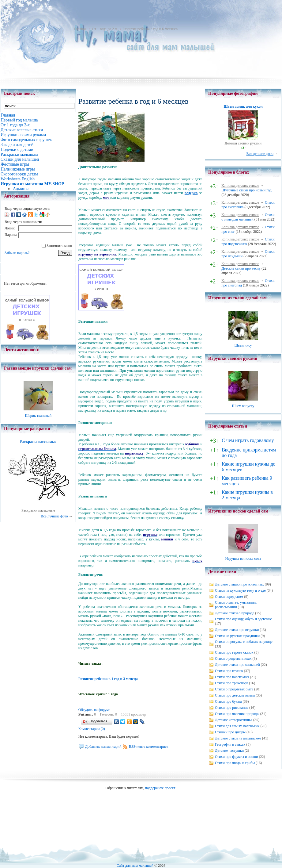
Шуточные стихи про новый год (246, 190)
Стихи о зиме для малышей (248, 217)
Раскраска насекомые (38, 442)
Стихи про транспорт (231, 683)
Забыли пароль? (17, 253)
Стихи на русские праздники (237, 636)
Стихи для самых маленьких (237, 726)
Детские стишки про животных (239, 584)
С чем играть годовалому (248, 440)
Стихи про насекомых (232, 677)
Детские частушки (229, 751)
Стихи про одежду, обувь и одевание (243, 619)
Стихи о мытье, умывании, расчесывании (236, 605)
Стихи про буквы (228, 701)
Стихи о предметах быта (234, 689)
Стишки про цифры (230, 732)
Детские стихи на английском (238, 738)
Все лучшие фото (54, 516)
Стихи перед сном (229, 597)
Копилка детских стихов (240, 186)
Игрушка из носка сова (243, 559)
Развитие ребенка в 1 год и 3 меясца (108, 679)
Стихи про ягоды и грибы (235, 763)
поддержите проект (160, 788)
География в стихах (230, 744)
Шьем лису (243, 345)
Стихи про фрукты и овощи (237, 757)
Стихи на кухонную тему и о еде (240, 590)
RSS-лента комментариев (149, 747)
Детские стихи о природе (235, 613)
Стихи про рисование (232, 708)
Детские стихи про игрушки (237, 630)
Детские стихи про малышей (237, 665)
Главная (80, 29)
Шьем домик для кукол (243, 106)
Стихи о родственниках (233, 659)
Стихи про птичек (229, 671)
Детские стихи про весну (241, 268)
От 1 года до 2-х (104, 29)
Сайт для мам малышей (135, 866)
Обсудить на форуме (94, 710)
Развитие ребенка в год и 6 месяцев (150, 29)
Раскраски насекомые (38, 510)
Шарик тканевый (38, 416)
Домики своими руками (243, 143)
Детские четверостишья (234, 720)
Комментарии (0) (92, 729)
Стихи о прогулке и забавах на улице (244, 642)
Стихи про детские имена (235, 695)
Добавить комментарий (103, 747)
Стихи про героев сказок (234, 652)
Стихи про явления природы (237, 714)
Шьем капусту (243, 406)
